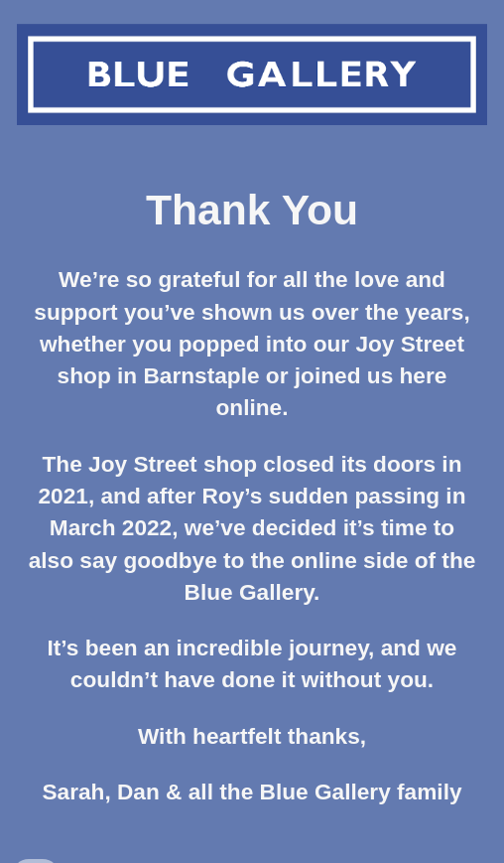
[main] (252, 505)
